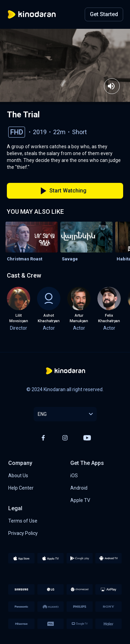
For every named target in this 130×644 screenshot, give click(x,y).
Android (79, 488)
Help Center (21, 488)
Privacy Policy (23, 533)
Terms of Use (23, 521)
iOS (74, 476)
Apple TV (80, 500)
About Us (18, 476)
